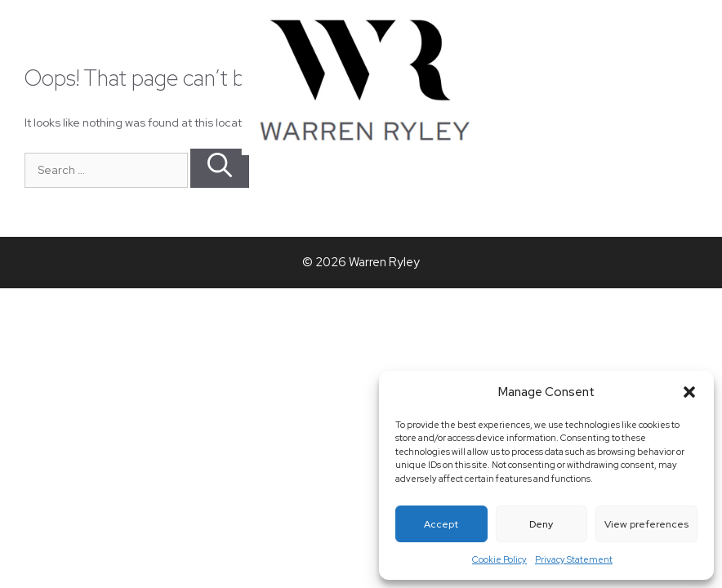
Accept (441, 524)
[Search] (220, 168)
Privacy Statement (574, 559)
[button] (689, 392)
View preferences (646, 524)
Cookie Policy (499, 559)
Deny (541, 524)
